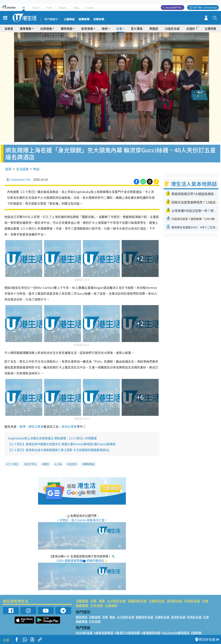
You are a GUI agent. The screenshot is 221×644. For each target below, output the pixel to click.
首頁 (8, 169)
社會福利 (111, 605)
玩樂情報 (46, 29)
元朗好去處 (157, 601)
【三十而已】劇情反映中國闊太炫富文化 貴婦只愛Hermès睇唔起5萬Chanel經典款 (62, 444)
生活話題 (22, 169)
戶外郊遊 (97, 605)
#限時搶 (196, 633)
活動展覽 (82, 601)
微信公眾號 (36, 426)
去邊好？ (192, 29)
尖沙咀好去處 (117, 601)
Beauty (63, 8)
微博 (22, 426)
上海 (59, 464)
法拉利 (73, 464)
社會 (119, 29)
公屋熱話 (69, 19)
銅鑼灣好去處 (137, 601)
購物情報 (67, 29)
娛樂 (105, 29)
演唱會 (9, 29)
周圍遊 (154, 29)
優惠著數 (26, 29)
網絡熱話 (89, 464)
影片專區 (137, 29)
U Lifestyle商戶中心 (173, 7)
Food (49, 8)
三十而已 (13, 464)
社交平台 (31, 464)
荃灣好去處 (174, 601)
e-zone (90, 8)
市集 (93, 601)
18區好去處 (172, 29)
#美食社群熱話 (104, 633)
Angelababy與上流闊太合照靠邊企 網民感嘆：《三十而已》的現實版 (52, 438)
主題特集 (210, 29)
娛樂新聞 (84, 19)
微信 (46, 464)
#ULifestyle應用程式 (176, 633)
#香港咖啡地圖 (151, 633)
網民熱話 (82, 617)
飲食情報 (87, 29)
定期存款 (99, 19)
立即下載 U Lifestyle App (205, 7)
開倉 (102, 601)
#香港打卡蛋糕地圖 (127, 633)
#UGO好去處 (84, 633)
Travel (36, 8)
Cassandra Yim (21, 179)
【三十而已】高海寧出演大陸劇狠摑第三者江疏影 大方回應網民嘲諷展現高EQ (59, 450)
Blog (76, 8)
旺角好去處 (192, 601)
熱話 (36, 169)
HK (24, 8)
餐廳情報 (82, 605)
